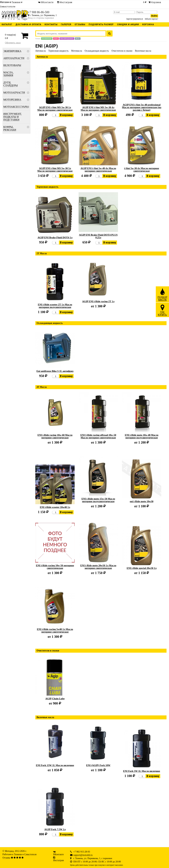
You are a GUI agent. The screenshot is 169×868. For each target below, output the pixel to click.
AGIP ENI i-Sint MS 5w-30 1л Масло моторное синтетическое (55, 109)
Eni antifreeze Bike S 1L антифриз (55, 371)
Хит (56, 39)
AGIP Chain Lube (55, 699)
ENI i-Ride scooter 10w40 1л (55, 507)
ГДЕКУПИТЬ (162, 310)
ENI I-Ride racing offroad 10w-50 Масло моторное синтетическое (98, 436)
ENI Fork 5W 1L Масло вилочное (142, 771)
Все (78, 39)
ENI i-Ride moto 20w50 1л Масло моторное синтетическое (98, 567)
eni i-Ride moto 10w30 (142, 501)
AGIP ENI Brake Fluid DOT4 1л (55, 237)
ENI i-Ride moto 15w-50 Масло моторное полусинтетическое (98, 500)
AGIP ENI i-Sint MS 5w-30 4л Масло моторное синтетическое (98, 109)
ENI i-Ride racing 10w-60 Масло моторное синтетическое (55, 436)
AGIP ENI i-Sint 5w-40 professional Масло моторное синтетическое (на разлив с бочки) (142, 107)
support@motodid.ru (83, 855)
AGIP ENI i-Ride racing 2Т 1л (98, 301)
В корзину (66, 115)
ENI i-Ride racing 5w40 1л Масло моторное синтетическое (55, 631)
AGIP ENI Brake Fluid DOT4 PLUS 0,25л (98, 236)
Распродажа (67, 39)
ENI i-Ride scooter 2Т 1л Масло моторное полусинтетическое (55, 306)
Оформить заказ (13, 43)
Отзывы (6, 858)
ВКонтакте (58, 854)
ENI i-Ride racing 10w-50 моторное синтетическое (55, 567)
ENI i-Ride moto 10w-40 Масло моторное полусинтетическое (142, 436)
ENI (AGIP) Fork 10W (98, 765)
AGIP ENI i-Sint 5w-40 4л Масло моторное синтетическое (98, 170)
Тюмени (18, 854)
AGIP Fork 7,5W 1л (55, 829)
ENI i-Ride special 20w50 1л (142, 568)
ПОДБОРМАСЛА (162, 295)
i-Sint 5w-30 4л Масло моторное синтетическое (142, 170)
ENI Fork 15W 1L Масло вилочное (55, 765)
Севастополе (30, 854)
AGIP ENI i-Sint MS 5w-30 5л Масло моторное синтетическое (55, 170)
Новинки (47, 39)
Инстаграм (58, 860)
